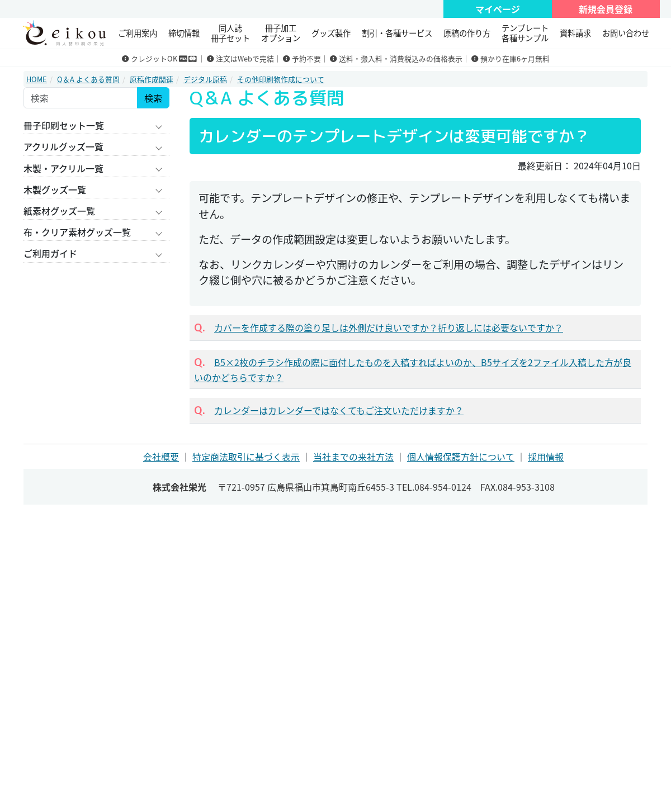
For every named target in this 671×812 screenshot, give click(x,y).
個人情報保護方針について (461, 457)
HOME (37, 79)
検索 (153, 98)
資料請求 (575, 33)
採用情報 (546, 457)
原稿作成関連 (152, 79)
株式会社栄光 (179, 487)
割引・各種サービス (397, 33)
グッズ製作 (331, 33)
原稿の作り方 (467, 33)
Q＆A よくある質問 (88, 79)
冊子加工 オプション (281, 33)
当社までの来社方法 (353, 457)
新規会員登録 (606, 9)
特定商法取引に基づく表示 (246, 457)
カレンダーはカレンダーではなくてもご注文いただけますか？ (339, 410)
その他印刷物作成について (281, 79)
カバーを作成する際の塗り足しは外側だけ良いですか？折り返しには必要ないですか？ (389, 327)
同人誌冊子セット (230, 33)
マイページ (498, 9)
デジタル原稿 (205, 79)
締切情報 (184, 33)
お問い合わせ (626, 33)
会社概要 (161, 457)
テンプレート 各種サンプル (525, 33)
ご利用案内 (138, 33)
